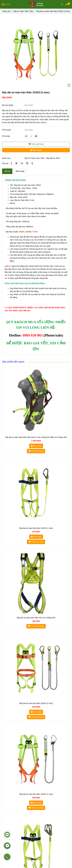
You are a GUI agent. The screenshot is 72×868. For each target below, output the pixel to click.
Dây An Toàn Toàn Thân (35, 158)
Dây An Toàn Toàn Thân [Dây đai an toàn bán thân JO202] (23, 11)
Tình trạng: (7, 130)
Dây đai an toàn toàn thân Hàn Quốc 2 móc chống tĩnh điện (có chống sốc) (36, 437)
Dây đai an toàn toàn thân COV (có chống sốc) (36, 618)
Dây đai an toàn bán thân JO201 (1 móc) (36, 794)
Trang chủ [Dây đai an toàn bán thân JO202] (6, 11)
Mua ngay (36, 150)
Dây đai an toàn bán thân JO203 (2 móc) (36, 703)
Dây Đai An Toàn (53, 158)
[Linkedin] (22, 163)
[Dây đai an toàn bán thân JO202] (68, 4)
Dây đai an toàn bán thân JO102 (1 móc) (36, 528)
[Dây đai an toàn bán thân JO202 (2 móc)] (36, 4)
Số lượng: (6, 136)
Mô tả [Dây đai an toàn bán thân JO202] (7, 171)
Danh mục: (7, 158)
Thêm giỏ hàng (36, 144)
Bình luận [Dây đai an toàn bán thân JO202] (20, 171)
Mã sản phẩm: (8, 105)
